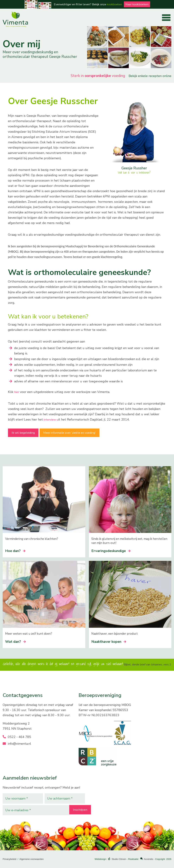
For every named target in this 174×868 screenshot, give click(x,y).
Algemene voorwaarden (32, 859)
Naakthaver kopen (109, 642)
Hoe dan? (15, 551)
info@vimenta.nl (17, 744)
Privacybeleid (9, 859)
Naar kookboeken (137, 4)
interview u (52, 419)
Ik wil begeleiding (27, 434)
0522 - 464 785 (17, 737)
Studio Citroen (119, 859)
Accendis (148, 859)
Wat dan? (15, 642)
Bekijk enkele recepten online (150, 76)
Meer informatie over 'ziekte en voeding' (83, 434)
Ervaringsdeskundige (111, 551)
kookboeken (113, 4)
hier (17, 392)
